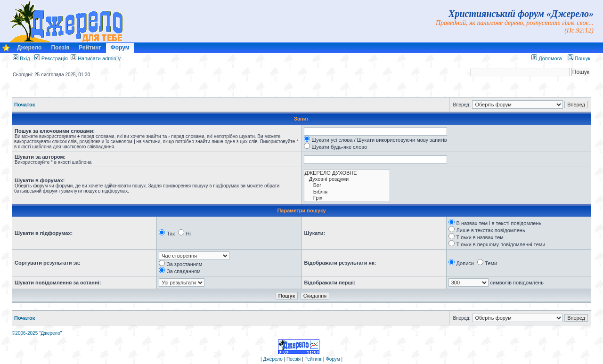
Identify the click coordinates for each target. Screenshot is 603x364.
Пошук (579, 58)
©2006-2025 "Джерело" (37, 333)
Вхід (21, 58)
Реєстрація (51, 58)
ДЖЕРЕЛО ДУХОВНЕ (347, 173)
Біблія (347, 192)
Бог (347, 185)
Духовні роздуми (347, 179)
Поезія (60, 48)
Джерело (29, 48)
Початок (24, 105)
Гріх (347, 198)
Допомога (546, 58)
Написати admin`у (99, 58)
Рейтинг (90, 48)
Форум (120, 48)
